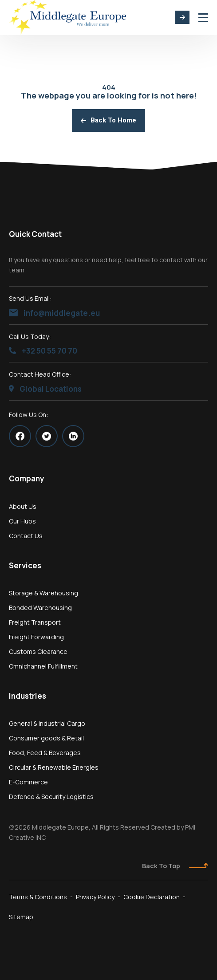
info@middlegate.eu (54, 313)
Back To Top (175, 866)
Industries (28, 696)
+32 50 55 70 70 (43, 351)
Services (25, 565)
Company (27, 478)
